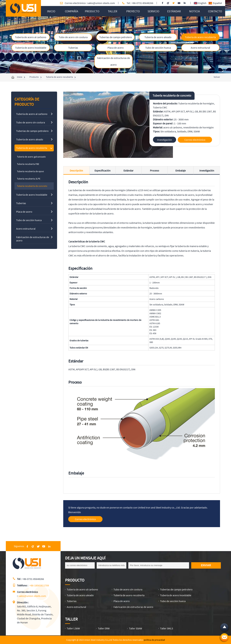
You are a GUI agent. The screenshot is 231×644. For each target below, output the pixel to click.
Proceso (155, 170)
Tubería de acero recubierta (200, 37)
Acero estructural (200, 48)
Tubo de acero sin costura (73, 37)
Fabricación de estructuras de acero (114, 61)
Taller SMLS (167, 628)
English (200, 3)
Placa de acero (116, 48)
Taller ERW (104, 628)
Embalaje (181, 170)
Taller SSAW (136, 628)
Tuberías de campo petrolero (116, 37)
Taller (71, 619)
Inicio (20, 77)
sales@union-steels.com (101, 3)
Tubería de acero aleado (158, 37)
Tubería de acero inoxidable (31, 48)
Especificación (103, 170)
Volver (217, 77)
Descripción (76, 170)
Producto (34, 77)
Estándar (128, 170)
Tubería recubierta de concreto (172, 95)
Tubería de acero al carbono (31, 37)
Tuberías (73, 48)
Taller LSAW (73, 628)
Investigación (207, 170)
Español (215, 3)
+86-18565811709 (39, 585)
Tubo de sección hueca (158, 48)
